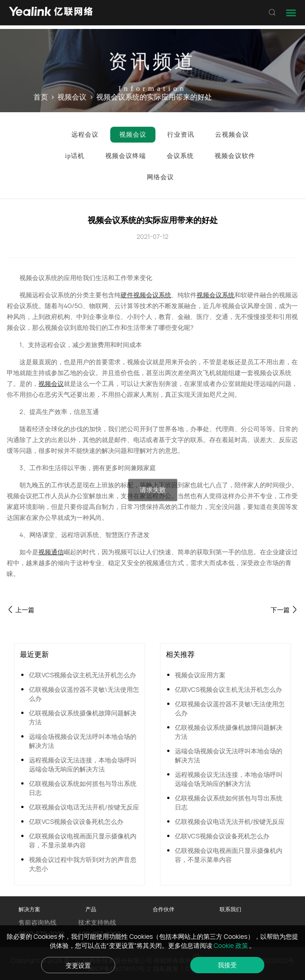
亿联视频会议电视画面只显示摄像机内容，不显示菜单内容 (83, 840)
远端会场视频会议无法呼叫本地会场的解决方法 (83, 741)
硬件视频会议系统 (146, 295)
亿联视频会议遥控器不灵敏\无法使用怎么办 (84, 694)
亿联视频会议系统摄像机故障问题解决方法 (83, 717)
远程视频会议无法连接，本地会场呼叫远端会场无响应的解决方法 (83, 764)
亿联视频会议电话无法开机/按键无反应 (84, 807)
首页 (41, 97)
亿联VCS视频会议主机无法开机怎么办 (82, 675)
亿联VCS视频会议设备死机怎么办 (76, 821)
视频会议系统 (216, 295)
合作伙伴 (164, 909)
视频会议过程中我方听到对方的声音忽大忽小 (83, 864)
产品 (91, 909)
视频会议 (72, 97)
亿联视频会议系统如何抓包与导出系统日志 (83, 788)
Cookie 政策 (232, 945)
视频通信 (51, 552)
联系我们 (230, 909)
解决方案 (29, 909)
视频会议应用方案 (200, 675)
